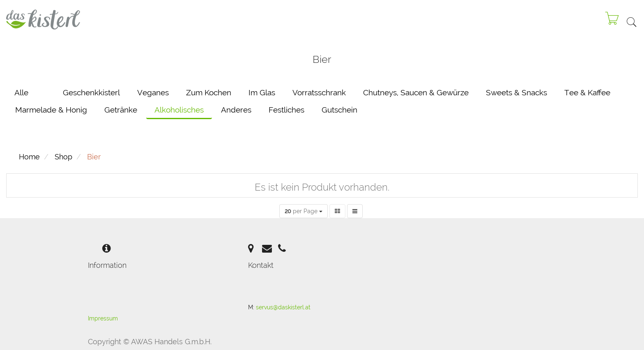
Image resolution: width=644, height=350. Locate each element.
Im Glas (262, 92)
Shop (63, 157)
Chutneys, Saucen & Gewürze (416, 92)
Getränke (121, 110)
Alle (21, 92)
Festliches (286, 110)
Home (29, 157)
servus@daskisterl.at (283, 307)
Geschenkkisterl (91, 92)
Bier (94, 157)
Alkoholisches (179, 110)
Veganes (153, 92)
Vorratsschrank (319, 92)
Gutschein (339, 110)
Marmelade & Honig (51, 110)
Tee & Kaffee (587, 92)
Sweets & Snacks (516, 92)
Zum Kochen (209, 92)
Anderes (236, 110)
